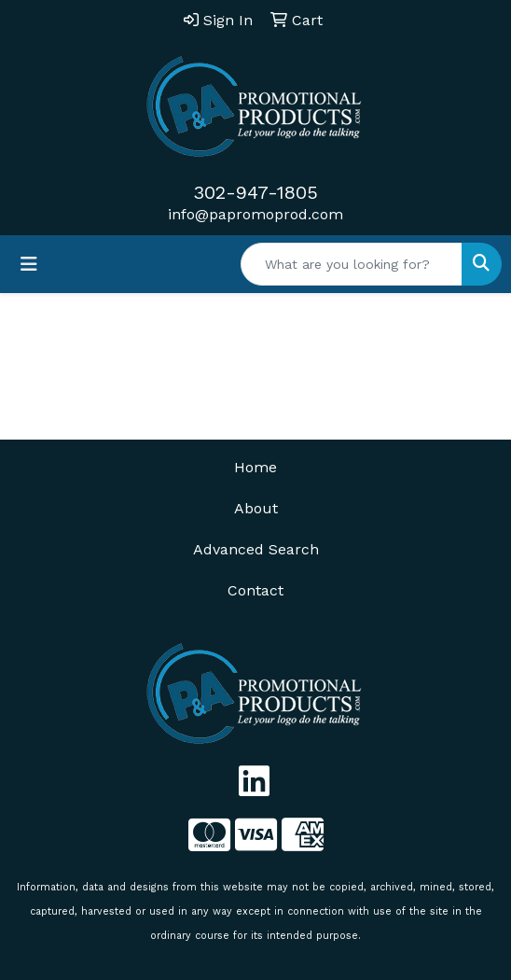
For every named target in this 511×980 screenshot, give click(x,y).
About (256, 508)
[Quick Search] (352, 264)
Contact (255, 590)
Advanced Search (256, 549)
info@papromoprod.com (255, 214)
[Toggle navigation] (29, 264)
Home (255, 467)
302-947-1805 (255, 192)
